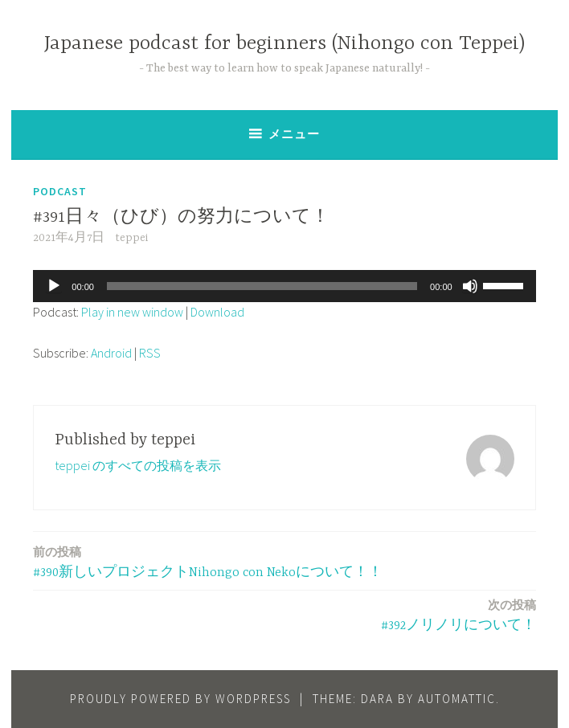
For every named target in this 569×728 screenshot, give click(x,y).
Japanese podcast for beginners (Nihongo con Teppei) (284, 44)
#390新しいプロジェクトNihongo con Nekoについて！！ (208, 561)
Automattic (457, 699)
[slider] (262, 286)
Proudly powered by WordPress (180, 699)
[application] (284, 286)
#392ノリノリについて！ (458, 614)
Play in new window (132, 312)
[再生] (54, 286)
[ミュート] (470, 286)
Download (217, 312)
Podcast (60, 191)
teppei (131, 238)
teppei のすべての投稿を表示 (138, 465)
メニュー (294, 134)
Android (111, 353)
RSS (150, 353)
